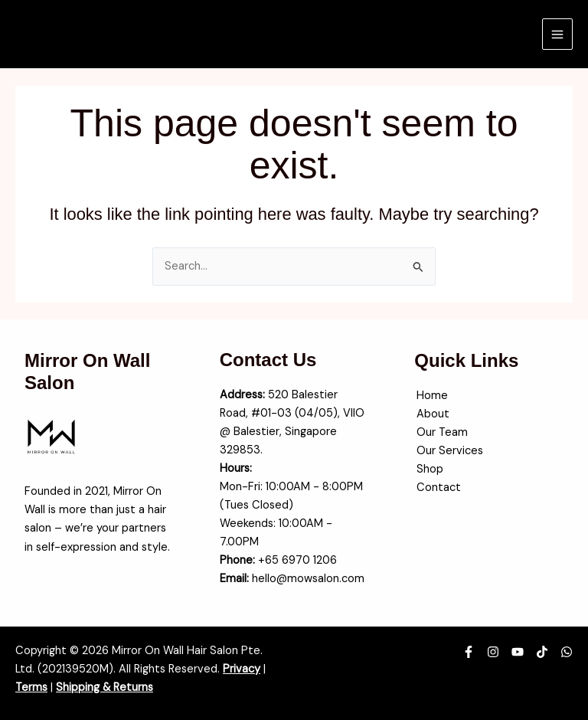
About (431, 414)
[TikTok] (542, 652)
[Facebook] (469, 652)
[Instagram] (493, 652)
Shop (428, 469)
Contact (436, 488)
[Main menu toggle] (557, 34)
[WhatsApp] (567, 652)
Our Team (440, 432)
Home (430, 396)
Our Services (448, 451)
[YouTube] (518, 652)
